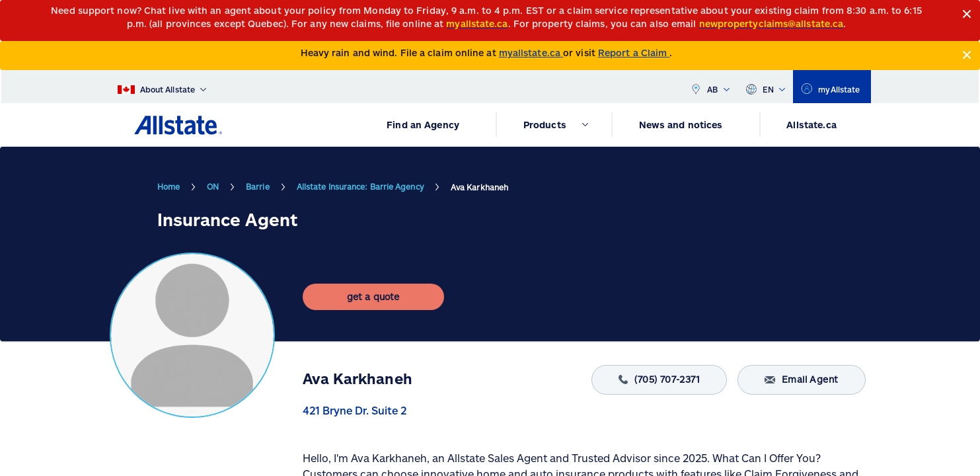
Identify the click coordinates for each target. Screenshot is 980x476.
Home (169, 186)
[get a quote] (373, 297)
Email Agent (801, 380)
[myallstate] (832, 87)
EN (766, 87)
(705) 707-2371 (659, 380)
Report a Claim (634, 53)
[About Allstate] (162, 87)
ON (213, 186)
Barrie (258, 186)
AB (710, 87)
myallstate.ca (531, 53)
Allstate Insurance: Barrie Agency (360, 186)
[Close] (967, 14)
